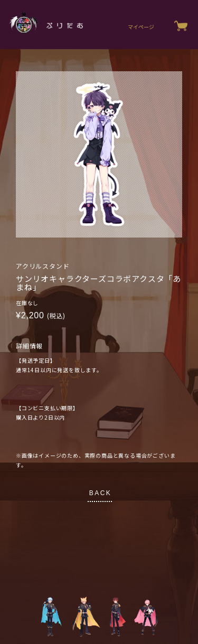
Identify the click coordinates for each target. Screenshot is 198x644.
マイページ (141, 27)
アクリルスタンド (43, 266)
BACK (100, 493)
